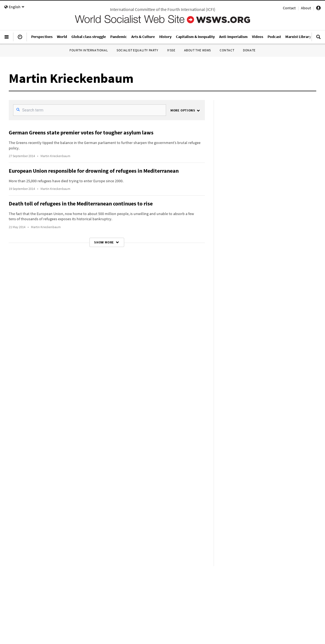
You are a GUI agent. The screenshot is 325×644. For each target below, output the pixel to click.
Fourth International (89, 50)
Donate (249, 50)
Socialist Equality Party (137, 50)
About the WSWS (198, 50)
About (306, 8)
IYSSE (171, 50)
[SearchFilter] (90, 110)
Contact (289, 8)
